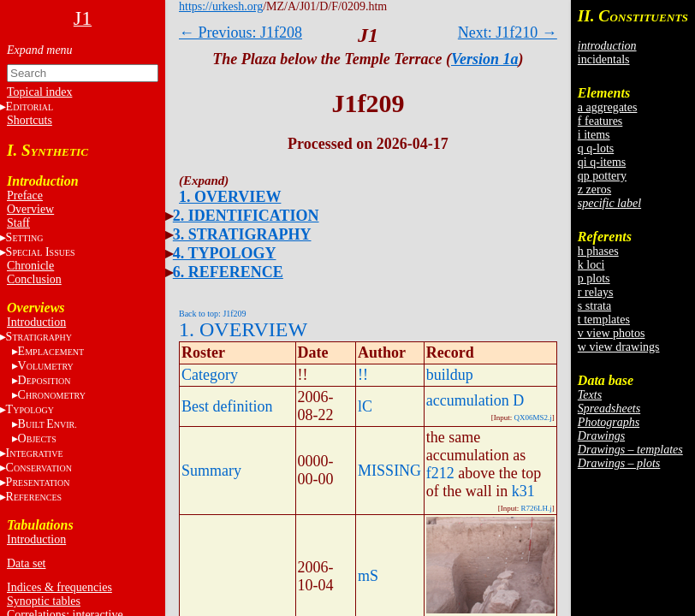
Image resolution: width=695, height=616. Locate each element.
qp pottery (602, 176)
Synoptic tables (44, 601)
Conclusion (34, 279)
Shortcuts (30, 120)
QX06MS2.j (533, 418)
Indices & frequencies (59, 587)
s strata (594, 306)
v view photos (612, 333)
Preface (25, 195)
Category (210, 375)
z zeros (594, 190)
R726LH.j (537, 508)
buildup (450, 375)
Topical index (39, 92)
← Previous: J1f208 (241, 33)
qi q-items (602, 162)
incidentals (604, 59)
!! (363, 375)
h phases (598, 251)
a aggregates (608, 107)
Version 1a (485, 59)
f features (600, 121)
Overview (30, 209)
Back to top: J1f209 (213, 314)
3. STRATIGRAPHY (242, 234)
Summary (211, 471)
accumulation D (475, 400)
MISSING (389, 471)
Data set (26, 563)
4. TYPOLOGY (225, 253)
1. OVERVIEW (230, 197)
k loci (591, 265)
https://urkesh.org (221, 6)
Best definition (227, 406)
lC (365, 406)
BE (48, 424)
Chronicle (30, 266)
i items (594, 135)
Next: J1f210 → (508, 33)
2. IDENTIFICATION (246, 216)
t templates (604, 320)
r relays (596, 292)
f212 (440, 473)
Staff (18, 223)
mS (368, 576)
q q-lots (596, 148)
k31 (523, 491)
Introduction (36, 322)
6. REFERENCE (228, 272)
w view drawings (619, 347)
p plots (594, 278)
